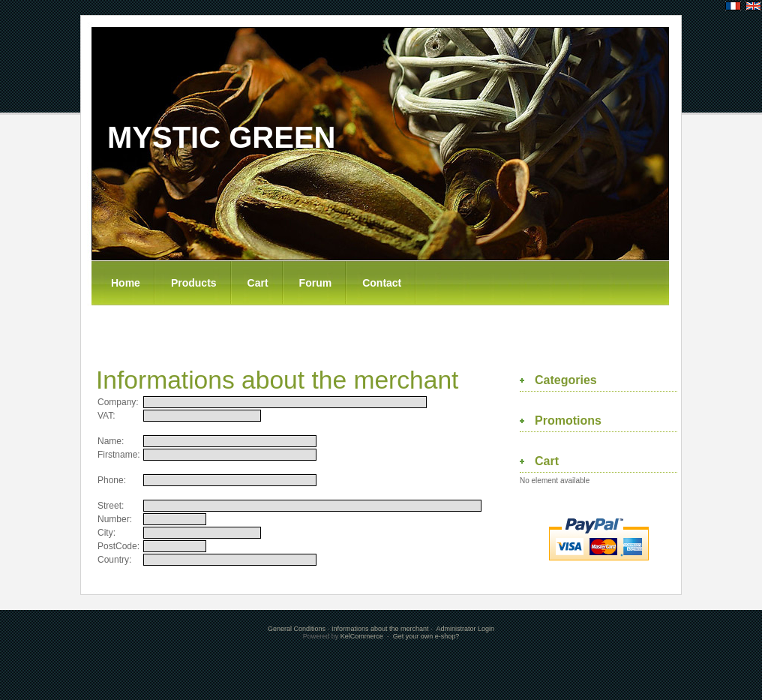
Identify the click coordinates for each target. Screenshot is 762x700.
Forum (316, 283)
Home (126, 283)
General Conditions (297, 629)
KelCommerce (363, 636)
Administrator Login (466, 629)
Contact (382, 283)
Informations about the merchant (380, 629)
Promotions (568, 421)
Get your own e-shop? (426, 636)
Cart (258, 283)
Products (194, 283)
